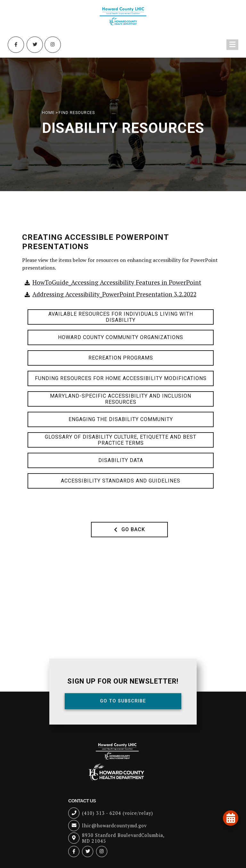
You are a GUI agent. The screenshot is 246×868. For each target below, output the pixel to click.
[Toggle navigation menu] (232, 45)
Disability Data (121, 460)
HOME (48, 113)
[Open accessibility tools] (230, 835)
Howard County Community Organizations (121, 337)
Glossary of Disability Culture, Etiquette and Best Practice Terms (121, 440)
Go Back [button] (130, 529)
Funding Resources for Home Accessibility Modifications (121, 378)
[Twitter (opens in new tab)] (35, 45)
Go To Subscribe (123, 701)
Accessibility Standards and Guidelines (121, 481)
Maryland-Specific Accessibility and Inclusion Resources (121, 399)
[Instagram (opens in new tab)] (53, 45)
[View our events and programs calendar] (231, 818)
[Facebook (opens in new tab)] (16, 45)
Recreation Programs (121, 358)
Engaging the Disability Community (121, 419)
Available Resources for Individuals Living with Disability (121, 317)
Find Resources (77, 113)
